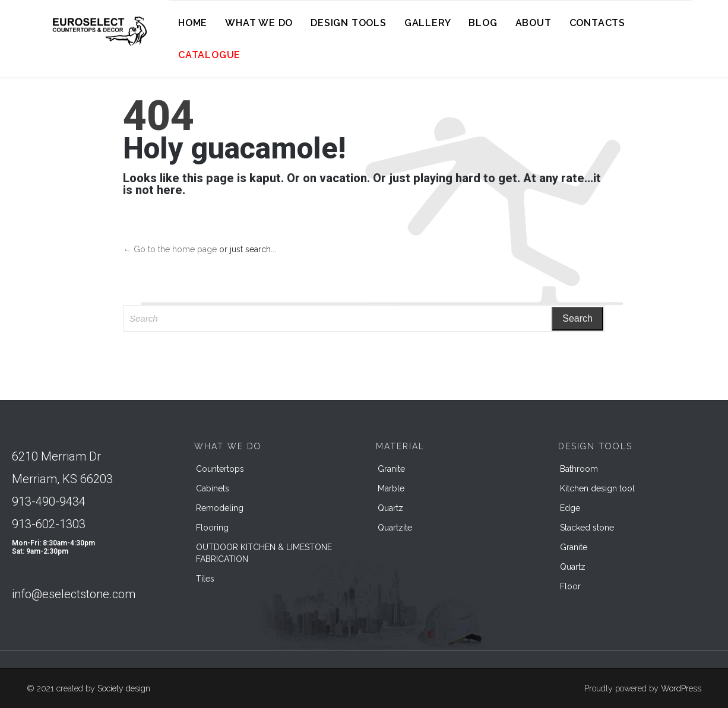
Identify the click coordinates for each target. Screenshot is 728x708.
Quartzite (395, 528)
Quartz (390, 508)
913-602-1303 (49, 524)
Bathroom (579, 469)
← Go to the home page (170, 249)
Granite (391, 469)
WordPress (681, 688)
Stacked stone (587, 528)
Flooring (212, 528)
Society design (124, 688)
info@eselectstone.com (74, 594)
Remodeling (220, 508)
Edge (570, 508)
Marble (391, 488)
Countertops (220, 469)
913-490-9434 (49, 501)
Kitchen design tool (597, 488)
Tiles (205, 579)
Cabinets (213, 488)
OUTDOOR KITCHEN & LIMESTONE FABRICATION (264, 553)
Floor (570, 586)
